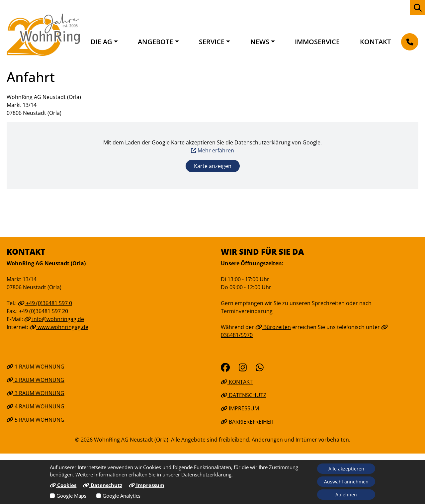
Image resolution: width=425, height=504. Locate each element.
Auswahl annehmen (346, 482)
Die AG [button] (101, 42)
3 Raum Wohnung (36, 393)
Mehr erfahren (212, 150)
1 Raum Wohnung (36, 367)
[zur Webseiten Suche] (418, 7)
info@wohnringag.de (54, 319)
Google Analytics (122, 496)
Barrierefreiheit (248, 422)
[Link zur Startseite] (43, 35)
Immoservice (317, 42)
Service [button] (212, 42)
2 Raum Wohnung (36, 380)
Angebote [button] (155, 42)
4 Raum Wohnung (36, 406)
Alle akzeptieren (346, 469)
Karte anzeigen (213, 166)
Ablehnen (346, 495)
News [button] (260, 42)
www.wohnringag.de (59, 327)
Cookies (63, 485)
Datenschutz (244, 395)
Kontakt (375, 42)
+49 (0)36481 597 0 (45, 303)
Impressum (240, 408)
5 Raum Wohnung (36, 420)
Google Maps (71, 496)
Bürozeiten (273, 327)
